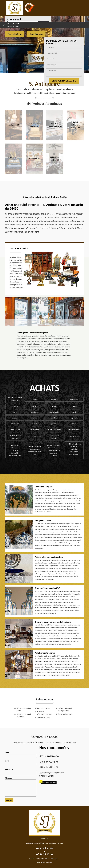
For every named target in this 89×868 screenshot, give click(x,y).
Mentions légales (45, 862)
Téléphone (21, 772)
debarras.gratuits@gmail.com (52, 773)
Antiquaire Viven (44, 718)
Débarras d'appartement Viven (45, 713)
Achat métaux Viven (66, 714)
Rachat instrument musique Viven (65, 709)
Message (21, 787)
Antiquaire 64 (14, 125)
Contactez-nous (36, 34)
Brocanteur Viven (44, 708)
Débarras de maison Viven (24, 709)
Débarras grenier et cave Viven (24, 715)
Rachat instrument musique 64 (75, 125)
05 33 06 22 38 (13, 24)
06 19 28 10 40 (13, 27)
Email (21, 763)
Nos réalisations (15, 34)
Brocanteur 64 (34, 159)
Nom (21, 755)
